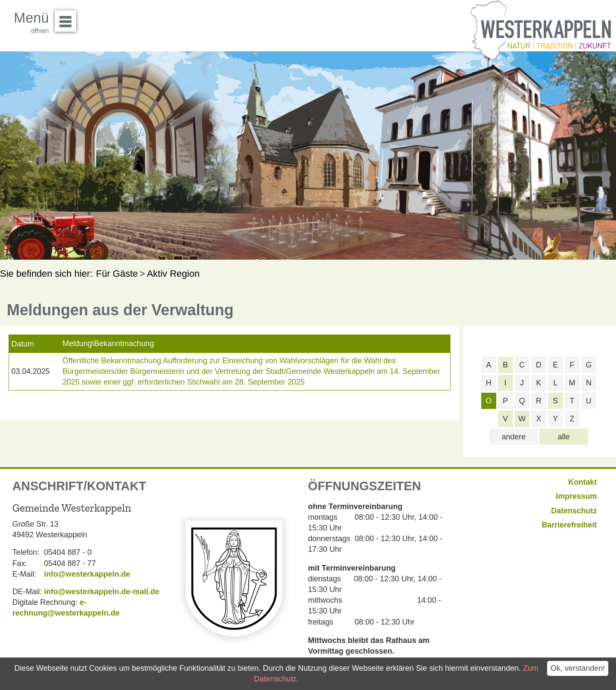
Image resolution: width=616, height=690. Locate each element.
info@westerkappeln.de (87, 574)
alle (564, 437)
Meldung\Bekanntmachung (108, 344)
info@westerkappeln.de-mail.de (102, 592)
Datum (22, 344)
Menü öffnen (68, 18)
